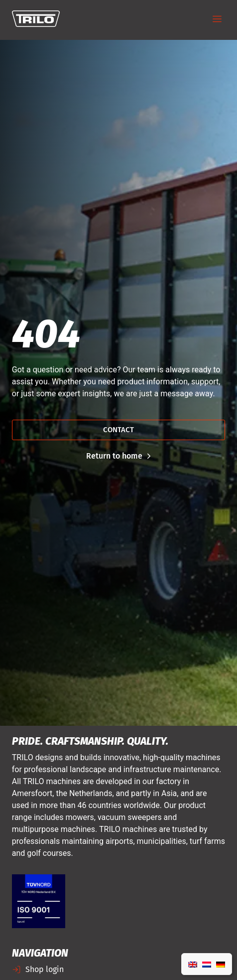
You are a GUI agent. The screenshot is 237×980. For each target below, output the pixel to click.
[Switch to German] (221, 964)
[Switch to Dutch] (207, 964)
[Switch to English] (193, 964)
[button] (217, 20)
